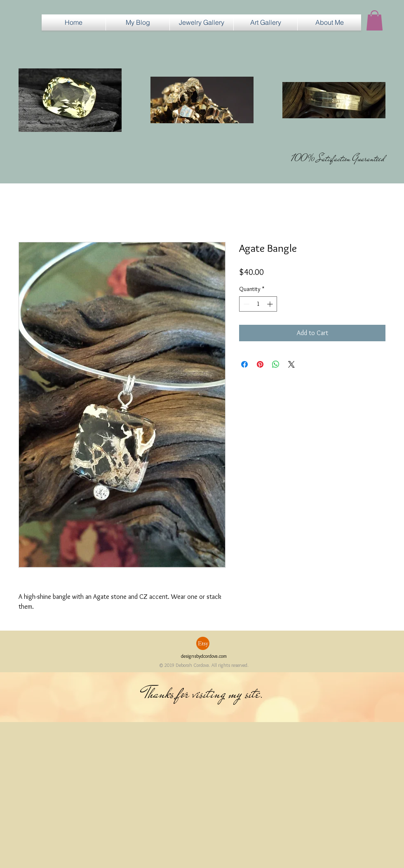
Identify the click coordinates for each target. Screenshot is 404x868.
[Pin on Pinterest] (260, 364)
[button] (202, 22)
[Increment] (271, 304)
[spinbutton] (258, 304)
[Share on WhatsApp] (276, 364)
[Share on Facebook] (244, 364)
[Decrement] (245, 304)
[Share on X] (291, 364)
